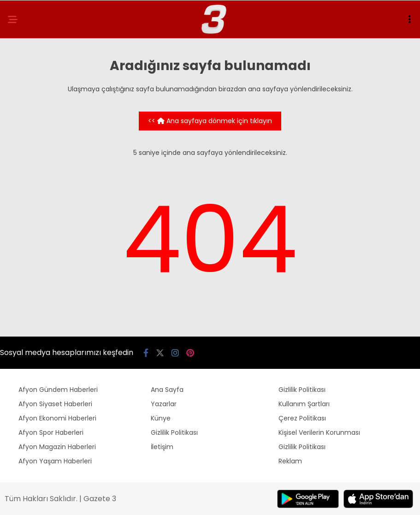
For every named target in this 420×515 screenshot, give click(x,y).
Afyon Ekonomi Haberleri (57, 418)
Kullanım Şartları (304, 404)
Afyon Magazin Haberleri (57, 447)
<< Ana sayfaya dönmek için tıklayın (210, 121)
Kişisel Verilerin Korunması (319, 432)
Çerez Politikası (302, 418)
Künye (161, 418)
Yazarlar (164, 404)
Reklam (290, 461)
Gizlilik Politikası (174, 432)
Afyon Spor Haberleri (51, 432)
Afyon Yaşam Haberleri (55, 461)
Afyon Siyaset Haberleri (55, 404)
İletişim (162, 447)
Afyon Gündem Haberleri (58, 390)
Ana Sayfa (167, 390)
